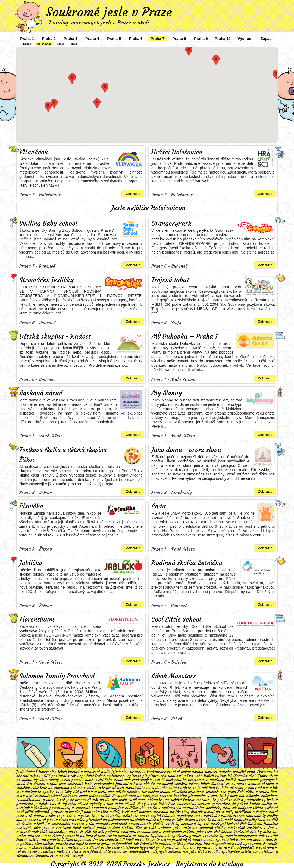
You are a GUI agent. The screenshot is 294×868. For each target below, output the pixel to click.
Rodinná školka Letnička (187, 563)
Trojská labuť (171, 280)
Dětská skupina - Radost (55, 336)
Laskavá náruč (41, 393)
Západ (266, 39)
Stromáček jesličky (46, 280)
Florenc (189, 800)
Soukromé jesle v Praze (109, 12)
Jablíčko (31, 563)
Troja (74, 44)
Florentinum (37, 619)
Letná (166, 840)
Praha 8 (179, 39)
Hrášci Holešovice (177, 152)
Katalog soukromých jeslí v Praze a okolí (99, 22)
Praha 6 (136, 39)
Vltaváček (34, 152)
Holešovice (44, 44)
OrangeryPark (171, 223)
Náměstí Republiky (156, 844)
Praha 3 (71, 39)
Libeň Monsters (174, 676)
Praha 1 (27, 39)
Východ (244, 39)
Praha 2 (49, 39)
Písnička (31, 506)
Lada (159, 506)
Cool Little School (176, 619)
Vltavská (240, 776)
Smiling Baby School (48, 223)
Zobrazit (133, 194)
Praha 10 (223, 39)
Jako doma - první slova (186, 450)
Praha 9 (201, 39)
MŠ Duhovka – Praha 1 (184, 336)
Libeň (61, 44)
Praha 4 (92, 39)
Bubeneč (25, 44)
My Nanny (167, 393)
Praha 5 (114, 39)
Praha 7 (157, 39)
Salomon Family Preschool (57, 676)
